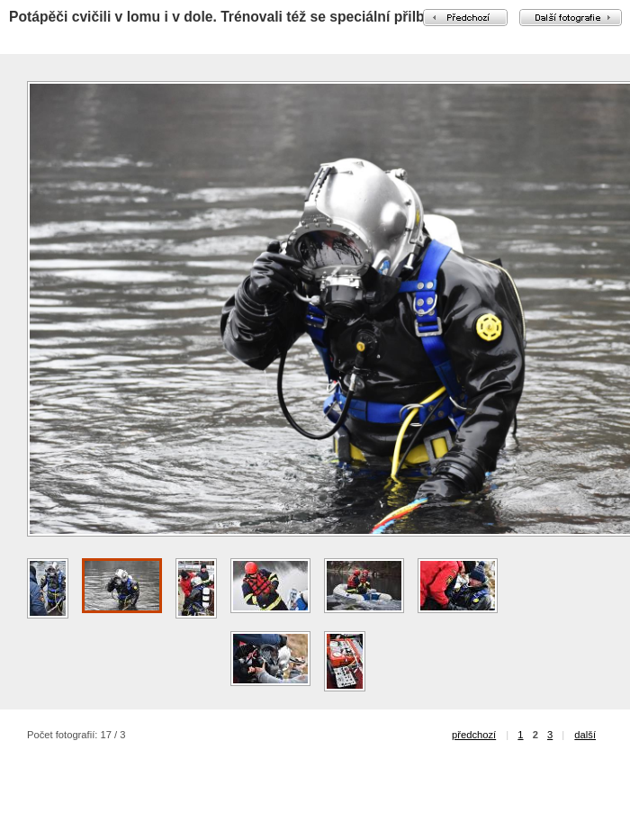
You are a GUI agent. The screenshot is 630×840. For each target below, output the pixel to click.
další (585, 735)
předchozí (474, 735)
